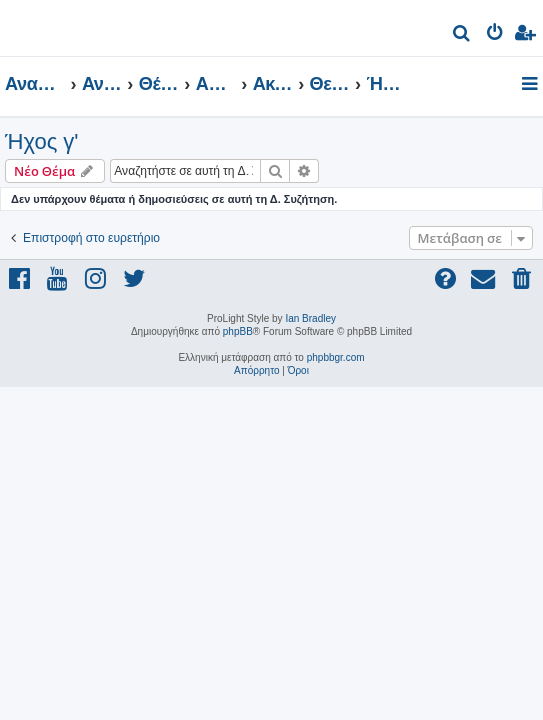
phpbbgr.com (336, 357)
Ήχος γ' (42, 141)
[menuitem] (462, 35)
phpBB (238, 331)
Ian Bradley (310, 318)
